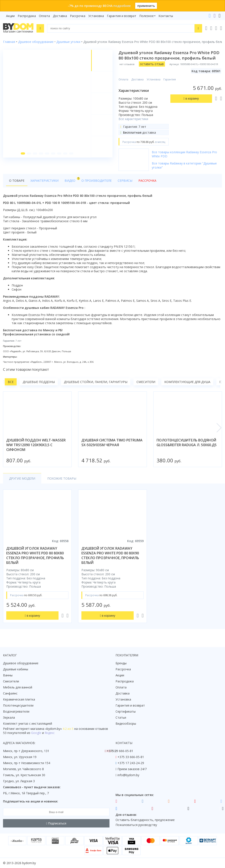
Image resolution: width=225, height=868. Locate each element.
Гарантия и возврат (122, 16)
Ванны (8, 675)
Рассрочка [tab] (147, 181)
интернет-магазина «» (39, 729)
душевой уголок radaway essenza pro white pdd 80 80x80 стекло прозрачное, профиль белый (35, 555)
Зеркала (9, 717)
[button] (23, 153)
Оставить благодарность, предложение (145, 820)
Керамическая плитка (19, 699)
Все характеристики (133, 119)
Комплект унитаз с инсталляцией (28, 723)
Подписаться (56, 823)
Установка (96, 16)
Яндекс (50, 733)
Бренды (121, 663)
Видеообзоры (126, 723)
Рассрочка (78, 16)
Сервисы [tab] (125, 181)
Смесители (146, 382)
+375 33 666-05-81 (131, 757)
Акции (10, 16)
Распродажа (27, 16)
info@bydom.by (128, 775)
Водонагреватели (16, 711)
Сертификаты (126, 711)
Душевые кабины (16, 669)
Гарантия (170, 79)
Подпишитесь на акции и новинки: (31, 801)
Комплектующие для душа (187, 382)
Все (11, 382)
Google (36, 733)
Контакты (166, 16)
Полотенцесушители (18, 705)
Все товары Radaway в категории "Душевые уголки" (184, 165)
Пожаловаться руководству (136, 825)
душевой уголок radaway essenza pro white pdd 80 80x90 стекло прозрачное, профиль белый (110, 555)
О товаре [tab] (17, 181)
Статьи (121, 717)
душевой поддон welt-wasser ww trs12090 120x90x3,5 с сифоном (36, 445)
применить (146, 6)
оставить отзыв (152, 64)
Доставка (60, 16)
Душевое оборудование (21, 663)
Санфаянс (10, 693)
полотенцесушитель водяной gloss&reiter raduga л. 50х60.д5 (187, 443)
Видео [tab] (71, 179)
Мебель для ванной (18, 687)
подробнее (122, 6)
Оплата (44, 16)
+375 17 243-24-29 (131, 763)
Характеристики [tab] (44, 181)
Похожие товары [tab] (62, 478)
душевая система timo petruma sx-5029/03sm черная (112, 443)
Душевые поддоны (39, 382)
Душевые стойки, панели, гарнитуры (96, 382)
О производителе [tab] (97, 181)
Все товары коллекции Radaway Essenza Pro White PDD (184, 154)
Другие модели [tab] (22, 478)
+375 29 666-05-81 (120, 751)
